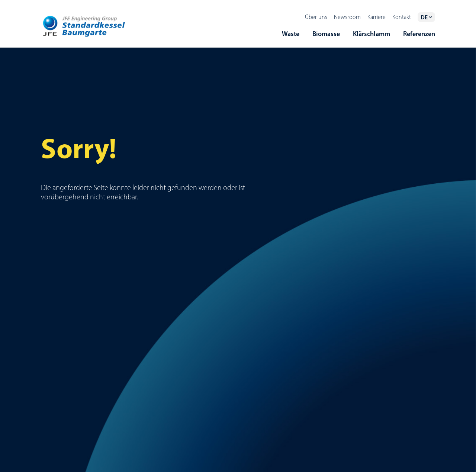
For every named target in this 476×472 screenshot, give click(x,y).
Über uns (316, 17)
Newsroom (347, 17)
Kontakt (402, 17)
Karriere (377, 17)
